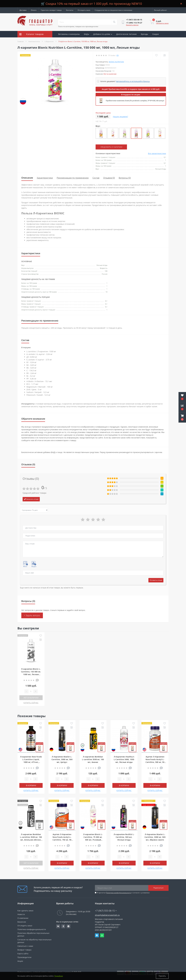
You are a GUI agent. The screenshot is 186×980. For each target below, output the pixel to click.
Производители (24, 957)
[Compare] (164, 55)
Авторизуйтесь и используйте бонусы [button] (133, 81)
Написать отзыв (31, 499)
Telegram (97, 935)
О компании (23, 918)
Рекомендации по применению (73, 178)
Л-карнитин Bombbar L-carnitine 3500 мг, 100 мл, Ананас (93, 759)
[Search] (114, 22)
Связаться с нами (25, 946)
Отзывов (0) (109, 178)
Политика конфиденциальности (119, 893)
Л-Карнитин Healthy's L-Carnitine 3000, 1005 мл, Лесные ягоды (124, 759)
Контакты (70, 10)
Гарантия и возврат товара (51, 10)
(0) (118, 55)
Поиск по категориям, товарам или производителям (78, 26)
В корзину (31, 785)
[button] (182, 418)
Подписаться (158, 888)
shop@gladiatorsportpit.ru (107, 915)
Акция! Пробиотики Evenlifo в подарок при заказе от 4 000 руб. (131, 89)
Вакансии (22, 922)
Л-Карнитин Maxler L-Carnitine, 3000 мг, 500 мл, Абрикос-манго (155, 837)
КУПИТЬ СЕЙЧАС (31, 703)
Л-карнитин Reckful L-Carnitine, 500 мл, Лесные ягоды (124, 837)
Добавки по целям (103, 34)
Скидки (156, 34)
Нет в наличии (31, 698)
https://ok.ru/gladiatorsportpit (63, 926)
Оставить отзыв (156, 580)
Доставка (23, 10)
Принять (162, 976)
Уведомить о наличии (111, 147)
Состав (96, 178)
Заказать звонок (132, 25)
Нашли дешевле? (120, 117)
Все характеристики (157, 153)
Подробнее (59, 976)
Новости (21, 914)
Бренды (145, 34)
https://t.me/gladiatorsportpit (68, 926)
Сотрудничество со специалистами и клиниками (113, 10)
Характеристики (45, 178)
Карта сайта (23, 954)
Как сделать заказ (25, 911)
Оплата (34, 10)
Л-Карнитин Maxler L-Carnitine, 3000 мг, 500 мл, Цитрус (62, 759)
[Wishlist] (156, 55)
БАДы (87, 34)
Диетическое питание (127, 34)
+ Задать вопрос (32, 615)
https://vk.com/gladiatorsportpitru (58, 926)
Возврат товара (24, 950)
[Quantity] (31, 691)
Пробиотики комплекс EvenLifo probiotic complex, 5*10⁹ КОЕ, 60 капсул (135, 101)
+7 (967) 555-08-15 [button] (106, 911)
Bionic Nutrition (116, 62)
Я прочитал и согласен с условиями (123, 893)
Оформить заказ (162, 23)
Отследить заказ (84, 10)
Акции (61, 41)
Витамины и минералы (69, 34)
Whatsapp (102, 935)
